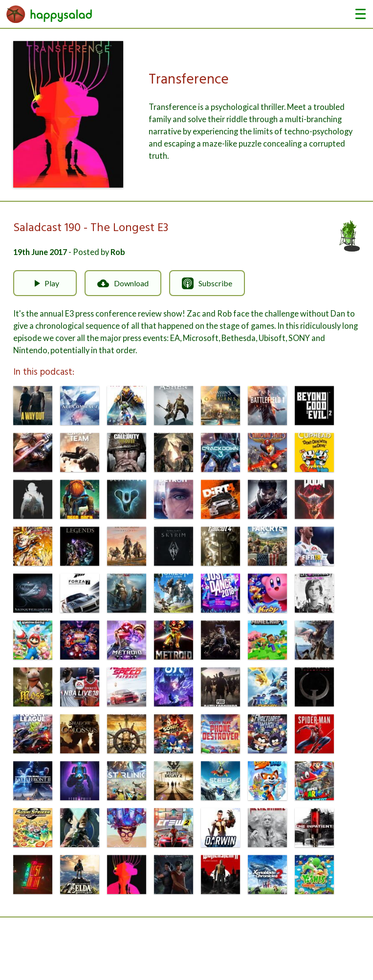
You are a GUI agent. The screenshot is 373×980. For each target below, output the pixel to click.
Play (45, 283)
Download (123, 283)
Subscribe (207, 283)
